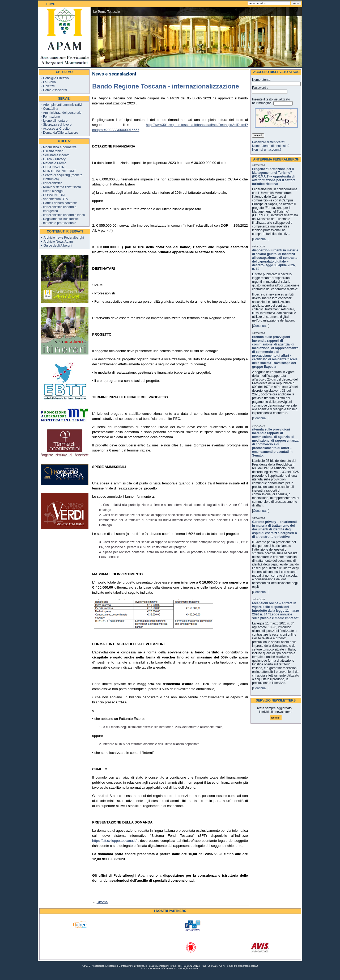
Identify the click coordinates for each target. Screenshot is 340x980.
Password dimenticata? (269, 142)
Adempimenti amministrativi (63, 105)
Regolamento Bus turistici (61, 219)
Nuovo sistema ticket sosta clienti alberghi (62, 189)
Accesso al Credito (56, 129)
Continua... (261, 239)
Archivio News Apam (58, 242)
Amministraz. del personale (62, 113)
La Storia (49, 82)
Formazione (51, 117)
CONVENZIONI (54, 195)
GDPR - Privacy (54, 159)
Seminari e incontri (56, 155)
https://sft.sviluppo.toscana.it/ (114, 841)
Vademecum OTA (56, 199)
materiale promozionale (60, 223)
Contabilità (51, 109)
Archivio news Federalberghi (64, 238)
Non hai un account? (267, 150)
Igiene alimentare (55, 121)
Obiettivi (49, 86)
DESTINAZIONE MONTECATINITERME (59, 169)
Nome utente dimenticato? (271, 146)
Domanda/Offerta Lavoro (61, 133)
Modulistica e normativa (60, 147)
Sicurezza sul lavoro (57, 125)
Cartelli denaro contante (60, 203)
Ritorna (102, 902)
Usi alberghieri (53, 151)
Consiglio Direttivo (56, 78)
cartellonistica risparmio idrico (64, 215)
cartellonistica (53, 183)
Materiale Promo (55, 163)
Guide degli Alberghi (58, 246)
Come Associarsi (55, 90)
